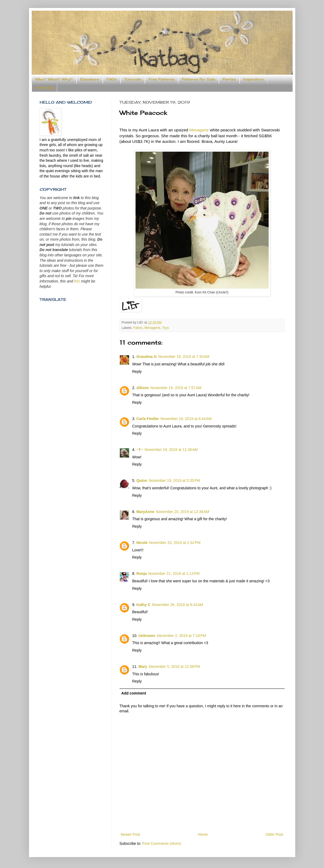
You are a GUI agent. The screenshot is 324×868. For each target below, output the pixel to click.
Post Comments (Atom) (161, 843)
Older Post (274, 834)
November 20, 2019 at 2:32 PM (175, 543)
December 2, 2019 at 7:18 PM (181, 636)
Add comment (134, 693)
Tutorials (133, 79)
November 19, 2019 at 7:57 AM (176, 388)
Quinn (142, 481)
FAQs (112, 79)
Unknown (147, 636)
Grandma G (146, 357)
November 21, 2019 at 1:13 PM (174, 574)
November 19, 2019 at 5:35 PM (175, 481)
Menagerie (199, 130)
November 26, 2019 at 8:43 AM (178, 605)
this (77, 281)
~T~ (140, 450)
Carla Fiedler (148, 419)
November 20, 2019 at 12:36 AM (183, 512)
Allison (143, 388)
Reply (137, 372)
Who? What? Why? (54, 79)
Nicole (142, 543)
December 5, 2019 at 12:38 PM (175, 667)
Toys (166, 328)
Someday (44, 87)
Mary (143, 667)
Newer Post (130, 834)
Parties (229, 79)
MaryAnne (145, 512)
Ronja (142, 574)
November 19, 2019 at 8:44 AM (186, 419)
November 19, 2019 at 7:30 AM (184, 357)
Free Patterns (161, 79)
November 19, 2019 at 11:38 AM (171, 450)
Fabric (138, 328)
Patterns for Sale (198, 79)
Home (203, 834)
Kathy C (143, 605)
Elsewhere (90, 79)
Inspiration (254, 79)
